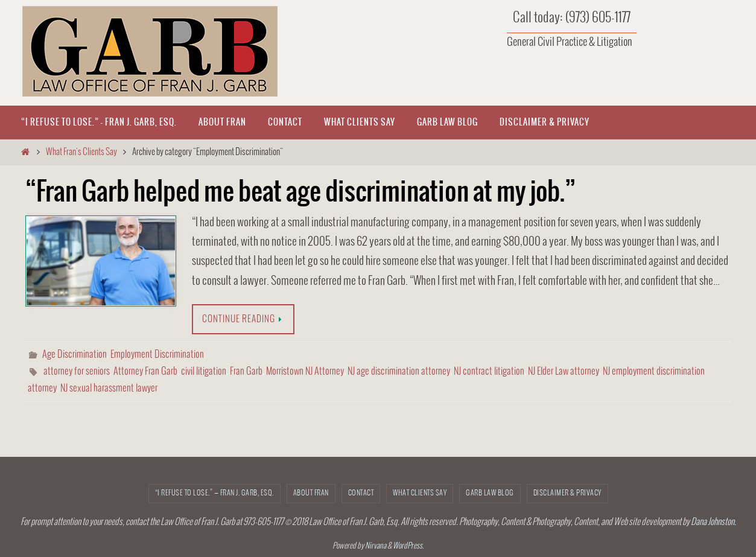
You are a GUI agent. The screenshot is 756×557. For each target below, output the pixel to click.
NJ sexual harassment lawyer (109, 388)
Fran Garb (246, 371)
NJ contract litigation (489, 371)
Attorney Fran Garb (145, 371)
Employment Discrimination (157, 355)
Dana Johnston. (713, 522)
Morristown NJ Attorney (305, 371)
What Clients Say (420, 493)
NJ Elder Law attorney (564, 371)
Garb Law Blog (490, 493)
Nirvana (376, 546)
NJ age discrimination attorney (399, 371)
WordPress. (408, 546)
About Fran (311, 493)
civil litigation (204, 371)
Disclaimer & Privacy (567, 493)
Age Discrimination (75, 355)
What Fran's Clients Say (81, 152)
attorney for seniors (77, 371)
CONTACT (361, 493)
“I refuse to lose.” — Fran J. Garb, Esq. (214, 493)
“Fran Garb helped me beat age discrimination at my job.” (300, 193)
